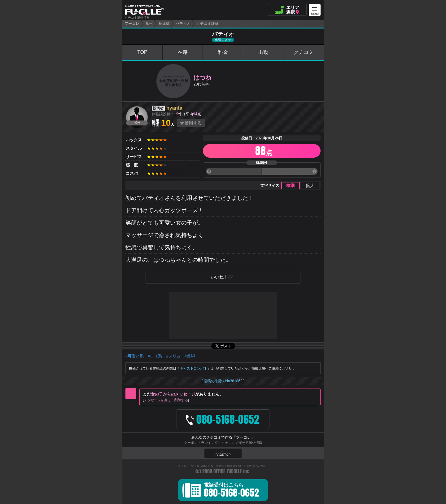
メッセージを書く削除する (166, 400)
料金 (223, 52)
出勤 (263, 52)
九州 (149, 24)
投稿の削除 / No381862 (223, 381)
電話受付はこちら (231, 491)
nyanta (174, 108)
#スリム (173, 356)
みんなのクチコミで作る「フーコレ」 (223, 437)
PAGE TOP (223, 455)
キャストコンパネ (194, 368)
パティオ (183, 24)
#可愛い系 (135, 356)
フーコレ (132, 24)
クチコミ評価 (208, 24)
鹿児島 (164, 24)
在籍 (183, 52)
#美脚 (190, 356)
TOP (142, 52)
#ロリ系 (155, 356)
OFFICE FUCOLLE (228, 471)
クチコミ (304, 52)
